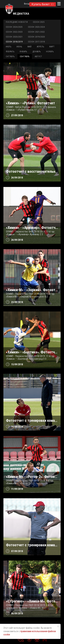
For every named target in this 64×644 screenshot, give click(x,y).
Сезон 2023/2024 (36, 27)
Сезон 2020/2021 (14, 37)
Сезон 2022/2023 (14, 32)
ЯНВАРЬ (23, 52)
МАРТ (52, 47)
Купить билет (43, 4)
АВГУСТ (38, 56)
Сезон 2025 (39, 22)
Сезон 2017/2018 (36, 42)
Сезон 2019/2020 (36, 37)
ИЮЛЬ (9, 47)
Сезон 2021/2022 (36, 32)
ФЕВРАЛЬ (10, 52)
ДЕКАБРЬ (37, 52)
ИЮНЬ (19, 47)
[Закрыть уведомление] (58, 626)
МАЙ (30, 47)
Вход (27, 4)
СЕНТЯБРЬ (25, 56)
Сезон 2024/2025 (14, 27)
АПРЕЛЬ (41, 47)
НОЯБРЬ (50, 52)
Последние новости (17, 22)
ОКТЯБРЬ (10, 56)
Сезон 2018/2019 (14, 42)
